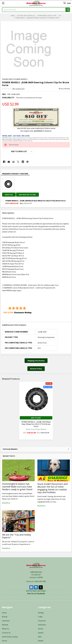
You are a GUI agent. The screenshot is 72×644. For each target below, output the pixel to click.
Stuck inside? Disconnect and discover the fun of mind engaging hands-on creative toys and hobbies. (52, 488)
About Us (5, 629)
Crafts (40, 617)
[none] (29, 49)
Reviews (5, 625)
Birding (41, 613)
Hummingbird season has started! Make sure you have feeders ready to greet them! (17, 487)
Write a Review (64, 89)
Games (41, 629)
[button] (19, 151)
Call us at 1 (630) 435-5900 (36, 581)
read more (6, 503)
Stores (5, 641)
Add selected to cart (27, 195)
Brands (5, 617)
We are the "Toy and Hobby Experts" (17, 536)
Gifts (40, 637)
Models (41, 641)
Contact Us (6, 633)
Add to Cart (36, 418)
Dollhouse (42, 625)
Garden (41, 633)
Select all (9, 195)
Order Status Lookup (10, 637)
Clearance (6, 621)
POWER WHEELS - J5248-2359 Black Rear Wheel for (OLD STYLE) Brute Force (36, 424)
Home (4, 613)
